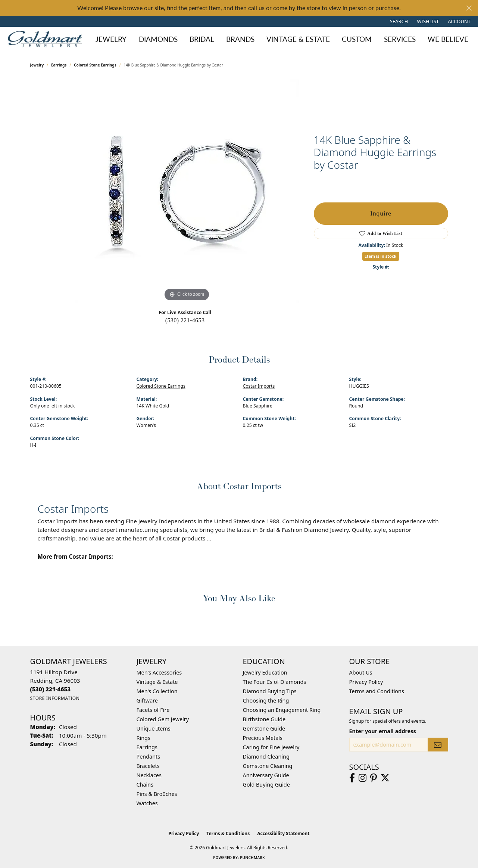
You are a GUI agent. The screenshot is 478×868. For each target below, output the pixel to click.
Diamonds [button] (158, 39)
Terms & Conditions (228, 833)
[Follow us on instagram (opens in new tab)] (363, 778)
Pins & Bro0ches (157, 794)
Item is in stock (381, 256)
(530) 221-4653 (185, 320)
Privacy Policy (366, 682)
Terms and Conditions (377, 691)
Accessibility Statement (283, 833)
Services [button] (400, 39)
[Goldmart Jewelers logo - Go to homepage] (47, 39)
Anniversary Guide (266, 775)
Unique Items (154, 728)
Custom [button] (357, 39)
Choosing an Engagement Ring (282, 710)
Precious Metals (263, 738)
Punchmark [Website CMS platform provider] (252, 858)
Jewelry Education (265, 672)
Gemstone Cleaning (268, 766)
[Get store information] (55, 698)
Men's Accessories (159, 672)
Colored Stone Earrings (95, 65)
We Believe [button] (448, 39)
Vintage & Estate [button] (298, 39)
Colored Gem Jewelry (163, 719)
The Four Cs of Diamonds (275, 682)
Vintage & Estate (157, 682)
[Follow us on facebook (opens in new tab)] (352, 778)
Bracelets (148, 766)
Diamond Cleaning (266, 757)
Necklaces (149, 775)
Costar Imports (259, 386)
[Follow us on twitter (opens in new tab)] (385, 778)
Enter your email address (383, 731)
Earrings (59, 65)
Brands (240, 39)
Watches (147, 803)
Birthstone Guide (264, 719)
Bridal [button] (202, 39)
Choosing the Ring (266, 700)
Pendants (149, 757)
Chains (145, 785)
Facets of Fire (153, 710)
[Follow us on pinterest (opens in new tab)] (374, 778)
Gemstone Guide (264, 728)
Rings (143, 738)
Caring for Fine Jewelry (271, 747)
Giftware (147, 700)
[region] (187, 191)
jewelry (37, 65)
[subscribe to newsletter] (438, 745)
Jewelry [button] (111, 39)
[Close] (469, 8)
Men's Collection (157, 691)
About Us (361, 672)
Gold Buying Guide (266, 785)
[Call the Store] (51, 689)
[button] (398, 21)
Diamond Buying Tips (270, 691)
